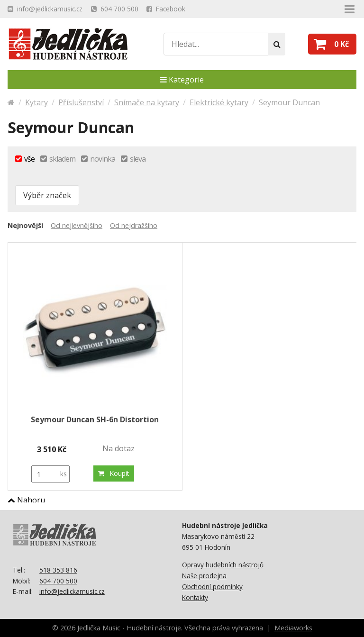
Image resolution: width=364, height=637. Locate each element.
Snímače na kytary (147, 102)
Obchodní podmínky (212, 587)
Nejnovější (25, 225)
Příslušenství (81, 102)
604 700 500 (58, 581)
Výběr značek (47, 195)
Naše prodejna (204, 576)
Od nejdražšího (134, 225)
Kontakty (195, 597)
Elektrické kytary (219, 102)
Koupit (114, 473)
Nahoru (26, 500)
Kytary (36, 102)
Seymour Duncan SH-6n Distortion (95, 419)
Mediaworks (293, 628)
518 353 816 (58, 570)
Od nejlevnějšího (77, 225)
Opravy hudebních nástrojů (223, 565)
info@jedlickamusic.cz (72, 591)
